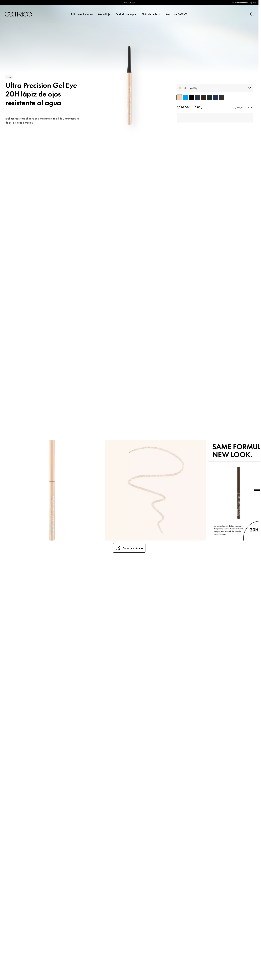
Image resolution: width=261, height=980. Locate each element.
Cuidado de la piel (126, 14)
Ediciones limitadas (82, 14)
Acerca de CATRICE (176, 14)
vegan (9, 77)
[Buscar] (252, 14)
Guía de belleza (151, 14)
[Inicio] (18, 14)
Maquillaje (104, 14)
